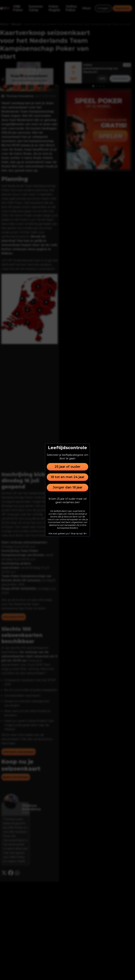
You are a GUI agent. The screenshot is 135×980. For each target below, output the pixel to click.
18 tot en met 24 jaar (67, 477)
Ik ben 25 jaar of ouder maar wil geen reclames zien (67, 501)
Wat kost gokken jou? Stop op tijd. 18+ (68, 533)
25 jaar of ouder (67, 467)
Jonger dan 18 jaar (68, 488)
